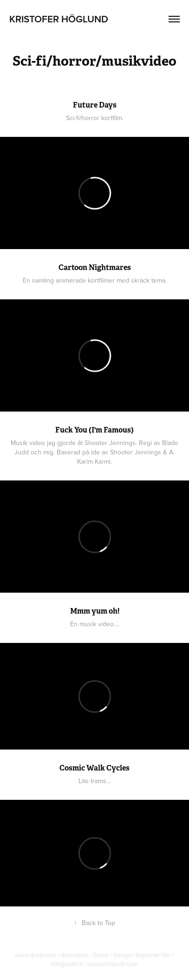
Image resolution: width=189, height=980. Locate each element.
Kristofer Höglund (59, 19)
